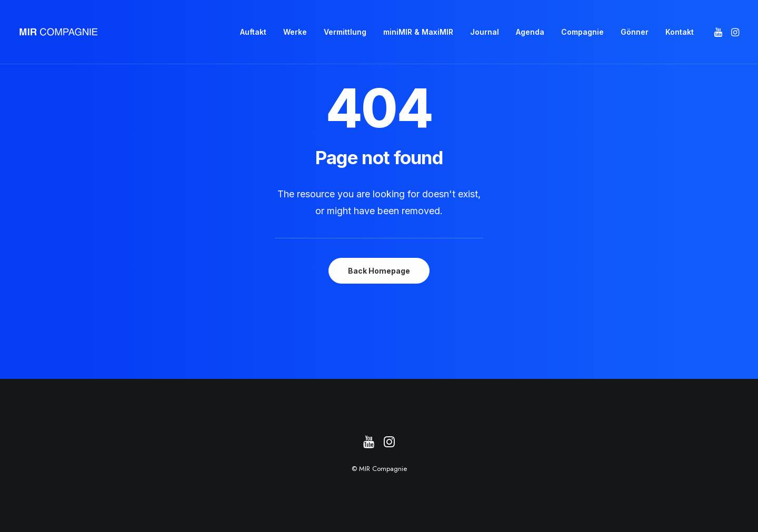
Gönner (635, 32)
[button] (719, 32)
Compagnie (582, 32)
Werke (295, 32)
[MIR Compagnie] (58, 32)
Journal (485, 32)
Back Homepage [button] (379, 271)
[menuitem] (253, 32)
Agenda (530, 32)
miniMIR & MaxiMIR (418, 32)
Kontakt (680, 32)
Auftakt (253, 32)
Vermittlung (345, 32)
